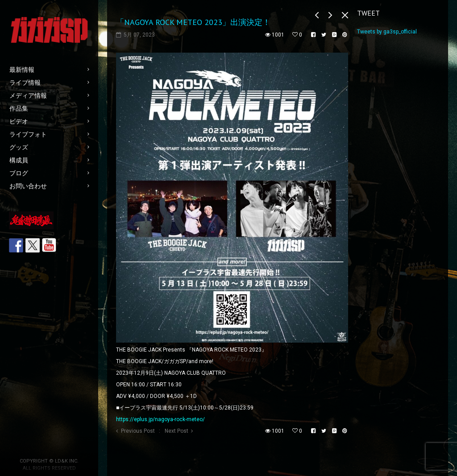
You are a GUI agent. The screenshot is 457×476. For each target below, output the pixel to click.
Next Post (177, 431)
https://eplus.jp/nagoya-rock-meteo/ (160, 419)
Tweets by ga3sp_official (387, 32)
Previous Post (138, 431)
